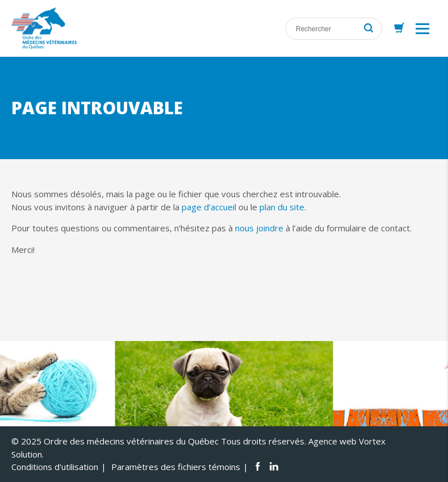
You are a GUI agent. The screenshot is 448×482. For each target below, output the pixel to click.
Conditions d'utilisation (55, 467)
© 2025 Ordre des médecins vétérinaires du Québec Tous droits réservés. (159, 441)
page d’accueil (209, 207)
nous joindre (259, 228)
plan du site (282, 207)
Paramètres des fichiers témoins (176, 467)
